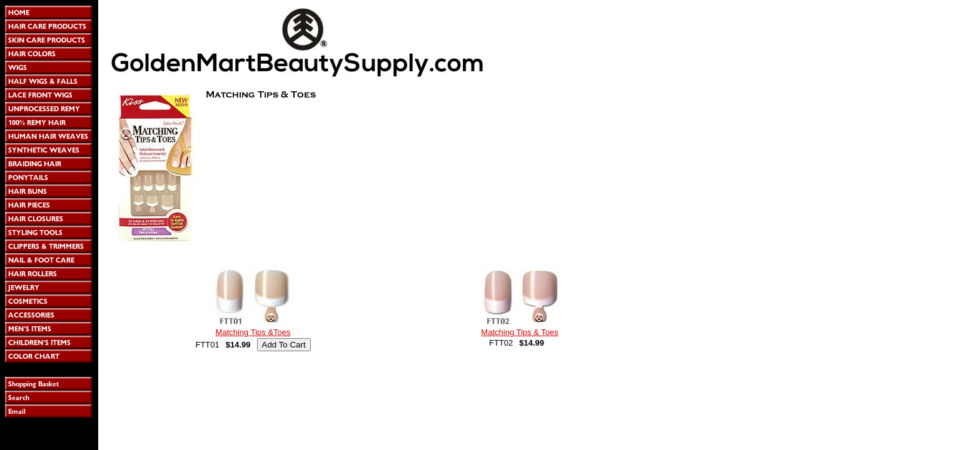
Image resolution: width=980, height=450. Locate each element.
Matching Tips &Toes (253, 332)
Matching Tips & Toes (519, 332)
